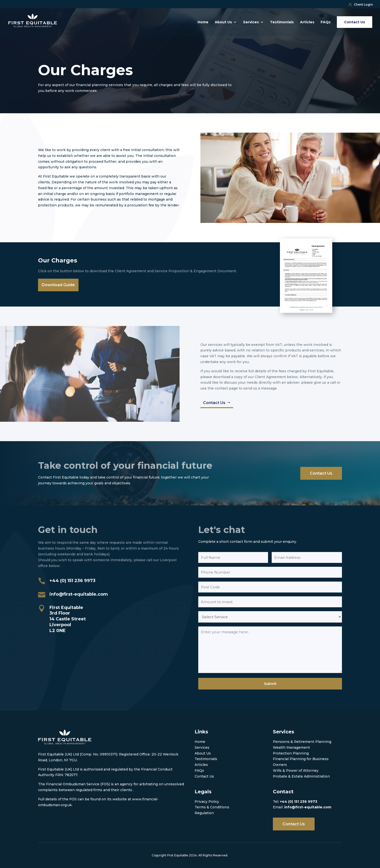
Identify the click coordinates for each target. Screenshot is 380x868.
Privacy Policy (207, 802)
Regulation (204, 813)
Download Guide (58, 285)
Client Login (361, 4)
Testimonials (282, 22)
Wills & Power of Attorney (296, 771)
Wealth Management (291, 747)
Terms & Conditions (212, 807)
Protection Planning (291, 753)
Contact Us (214, 403)
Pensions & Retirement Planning (302, 742)
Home (203, 22)
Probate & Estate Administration (301, 776)
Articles (307, 22)
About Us (223, 22)
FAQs (326, 22)
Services (251, 22)
